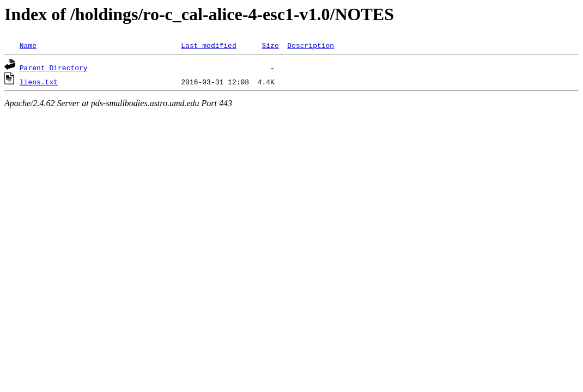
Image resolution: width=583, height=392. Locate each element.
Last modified (208, 45)
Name (28, 45)
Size (270, 45)
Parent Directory (54, 68)
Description (311, 45)
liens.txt (39, 82)
